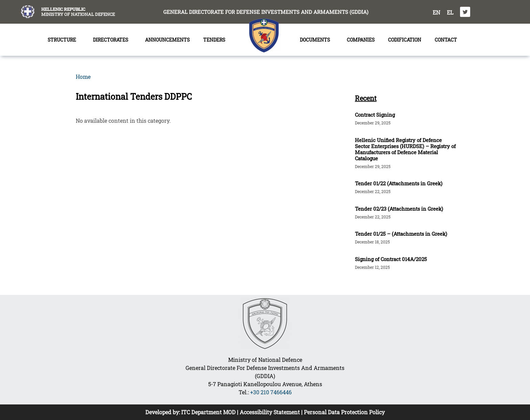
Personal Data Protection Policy (344, 412)
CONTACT (446, 40)
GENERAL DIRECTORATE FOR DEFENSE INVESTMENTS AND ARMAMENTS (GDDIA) (266, 12)
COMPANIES (361, 40)
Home (83, 77)
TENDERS (216, 40)
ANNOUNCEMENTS (167, 40)
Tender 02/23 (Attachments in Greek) (399, 209)
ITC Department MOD (208, 412)
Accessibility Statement (270, 412)
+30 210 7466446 (271, 392)
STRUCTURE (64, 40)
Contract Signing (375, 115)
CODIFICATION (405, 40)
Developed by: (163, 412)
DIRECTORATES (112, 40)
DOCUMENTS (317, 40)
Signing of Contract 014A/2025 (391, 259)
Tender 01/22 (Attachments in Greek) (399, 183)
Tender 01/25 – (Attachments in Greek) (401, 234)
